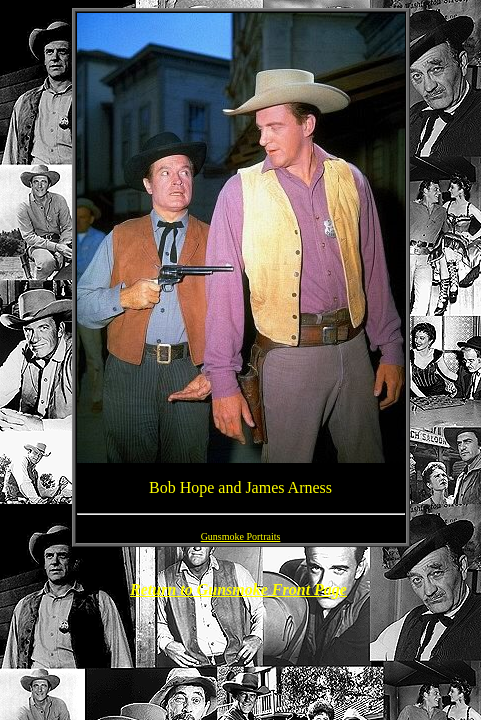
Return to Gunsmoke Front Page (238, 589)
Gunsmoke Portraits (241, 536)
